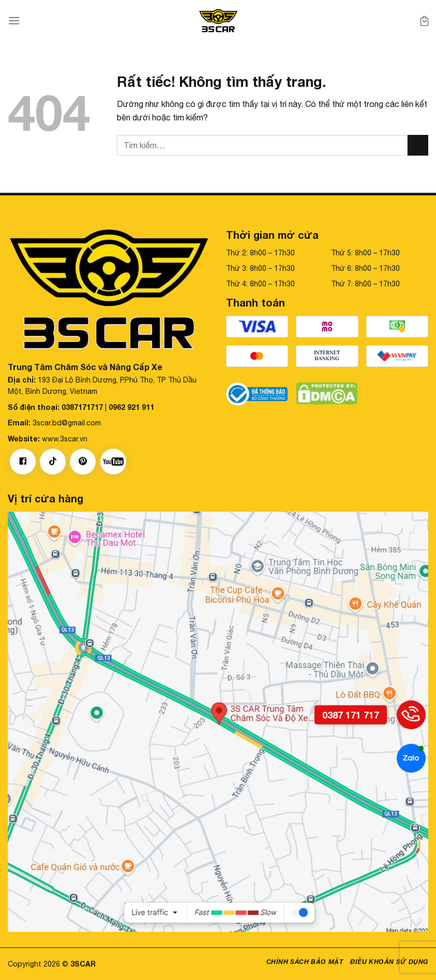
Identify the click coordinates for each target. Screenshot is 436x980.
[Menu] (14, 20)
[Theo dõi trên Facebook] (23, 462)
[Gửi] (418, 145)
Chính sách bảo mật (305, 962)
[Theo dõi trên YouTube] (113, 462)
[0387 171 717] (411, 715)
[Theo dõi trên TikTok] (53, 462)
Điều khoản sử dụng (389, 962)
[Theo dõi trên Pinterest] (83, 462)
